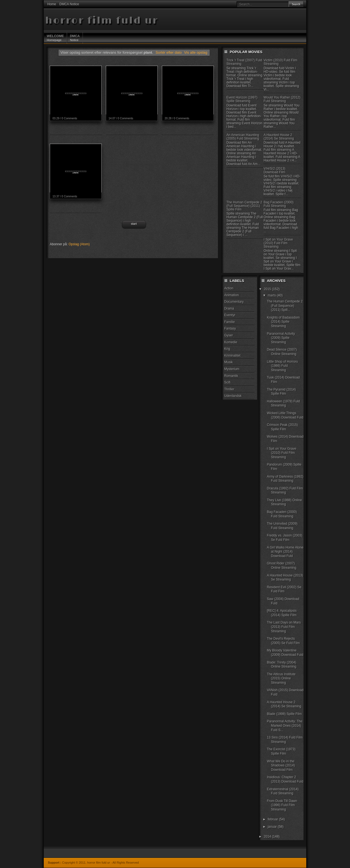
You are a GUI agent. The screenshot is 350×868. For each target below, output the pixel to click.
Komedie (231, 342)
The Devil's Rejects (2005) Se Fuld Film (283, 641)
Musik (228, 362)
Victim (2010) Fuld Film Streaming (280, 62)
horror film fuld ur (102, 21)
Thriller (229, 389)
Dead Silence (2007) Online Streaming (282, 352)
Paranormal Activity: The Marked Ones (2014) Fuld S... (285, 726)
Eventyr (230, 315)
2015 (268, 289)
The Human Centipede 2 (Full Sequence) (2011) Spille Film (244, 206)
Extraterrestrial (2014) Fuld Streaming (283, 791)
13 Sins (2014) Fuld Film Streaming (285, 740)
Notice (75, 38)
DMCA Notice (69, 4)
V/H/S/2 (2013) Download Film (274, 170)
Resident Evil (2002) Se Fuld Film (284, 589)
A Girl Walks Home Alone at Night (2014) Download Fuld (285, 552)
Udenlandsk (233, 396)
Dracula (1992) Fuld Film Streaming (285, 491)
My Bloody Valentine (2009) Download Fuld (285, 653)
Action (229, 288)
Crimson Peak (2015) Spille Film (282, 427)
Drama (229, 308)
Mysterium (232, 369)
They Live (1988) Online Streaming (284, 502)
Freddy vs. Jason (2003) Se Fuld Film (285, 538)
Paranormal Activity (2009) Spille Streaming (281, 338)
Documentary (234, 302)
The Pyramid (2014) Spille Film (281, 392)
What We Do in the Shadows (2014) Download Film (281, 765)
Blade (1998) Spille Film (284, 714)
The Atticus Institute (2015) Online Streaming (281, 678)
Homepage (55, 38)
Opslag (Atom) (79, 244)
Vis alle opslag (196, 52)
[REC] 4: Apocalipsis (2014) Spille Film (282, 613)
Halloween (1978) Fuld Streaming (283, 403)
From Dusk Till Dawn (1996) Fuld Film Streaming (282, 805)
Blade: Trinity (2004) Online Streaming (282, 665)
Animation (231, 295)
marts (272, 295)
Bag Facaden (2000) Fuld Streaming (278, 204)
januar (273, 827)
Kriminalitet (232, 356)
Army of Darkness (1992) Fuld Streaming (285, 479)
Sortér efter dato (169, 52)
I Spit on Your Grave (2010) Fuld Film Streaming (278, 243)
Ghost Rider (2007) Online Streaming (282, 566)
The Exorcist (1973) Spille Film (281, 751)
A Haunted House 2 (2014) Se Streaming (279, 137)
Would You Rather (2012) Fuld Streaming (282, 99)
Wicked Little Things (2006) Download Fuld (285, 415)
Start (134, 224)
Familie (230, 322)
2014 (268, 837)
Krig (227, 349)
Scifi (227, 382)
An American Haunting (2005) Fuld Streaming (243, 137)
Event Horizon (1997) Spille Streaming (242, 99)
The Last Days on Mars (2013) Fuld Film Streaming (284, 627)
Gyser (229, 335)
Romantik (231, 376)
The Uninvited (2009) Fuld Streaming (282, 526)
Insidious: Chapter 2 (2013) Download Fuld (285, 779)
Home (52, 4)
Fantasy (230, 328)
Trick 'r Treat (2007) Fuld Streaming (244, 62)
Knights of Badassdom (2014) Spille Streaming (283, 322)
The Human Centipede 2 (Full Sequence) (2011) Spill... (285, 306)
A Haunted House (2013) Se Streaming (285, 578)
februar (273, 819)
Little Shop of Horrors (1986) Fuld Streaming (282, 366)
